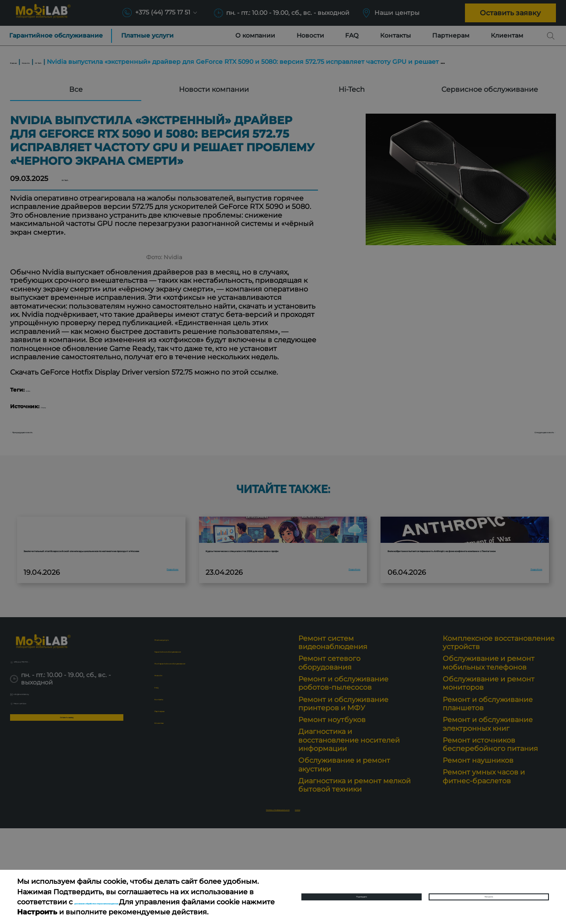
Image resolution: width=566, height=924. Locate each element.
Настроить (489, 891)
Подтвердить (362, 891)
